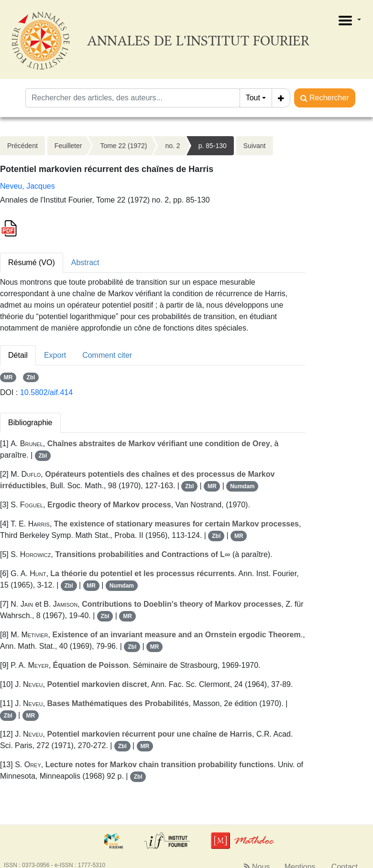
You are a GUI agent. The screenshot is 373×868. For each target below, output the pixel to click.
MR (8, 377)
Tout (253, 98)
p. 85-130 (213, 146)
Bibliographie (30, 423)
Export (55, 355)
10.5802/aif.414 (46, 392)
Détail (18, 355)
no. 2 (172, 146)
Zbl (31, 377)
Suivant (255, 146)
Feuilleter (68, 146)
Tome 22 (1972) (123, 146)
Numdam (242, 486)
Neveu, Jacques (27, 186)
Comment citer (107, 355)
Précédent (22, 146)
